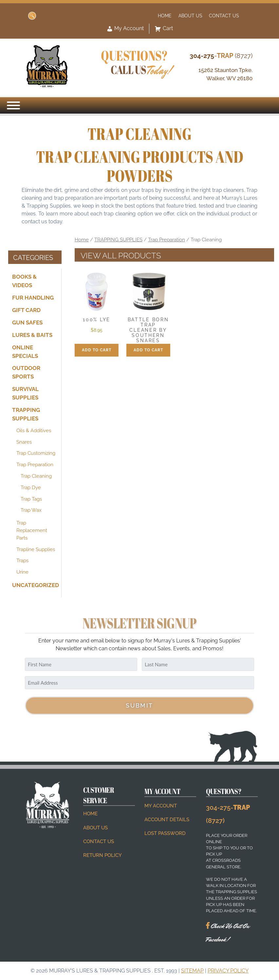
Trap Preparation (35, 465)
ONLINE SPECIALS (25, 351)
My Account (125, 29)
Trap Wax (31, 510)
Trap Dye (31, 488)
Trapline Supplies (36, 549)
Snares (24, 442)
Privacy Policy (228, 971)
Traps (22, 561)
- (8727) (221, 56)
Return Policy (102, 855)
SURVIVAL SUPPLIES (25, 393)
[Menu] (13, 105)
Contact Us (224, 16)
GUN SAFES (27, 323)
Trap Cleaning (36, 476)
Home (165, 16)
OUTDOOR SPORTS (26, 372)
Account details (167, 820)
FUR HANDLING (33, 298)
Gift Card (26, 310)
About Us (190, 16)
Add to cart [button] (97, 350)
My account (161, 806)
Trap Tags (31, 499)
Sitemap (192, 971)
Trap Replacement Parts (32, 530)
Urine (22, 572)
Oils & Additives (34, 431)
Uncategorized (35, 585)
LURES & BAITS (32, 335)
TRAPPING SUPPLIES (26, 414)
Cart (164, 29)
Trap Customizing (36, 453)
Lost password (165, 833)
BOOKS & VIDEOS (24, 281)
